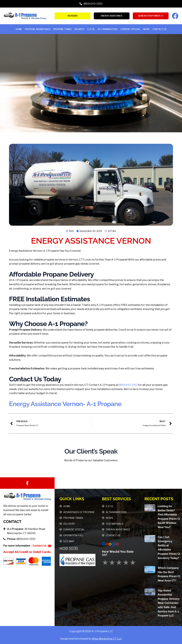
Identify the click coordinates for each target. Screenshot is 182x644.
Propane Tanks (62, 29)
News (146, 29)
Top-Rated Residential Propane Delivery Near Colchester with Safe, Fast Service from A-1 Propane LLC (169, 603)
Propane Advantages (38, 29)
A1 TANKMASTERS (108, 29)
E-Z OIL (91, 29)
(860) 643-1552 (128, 385)
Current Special (130, 29)
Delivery (80, 29)
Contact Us (159, 29)
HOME (19, 29)
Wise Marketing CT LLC (107, 639)
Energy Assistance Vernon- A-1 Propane (67, 404)
